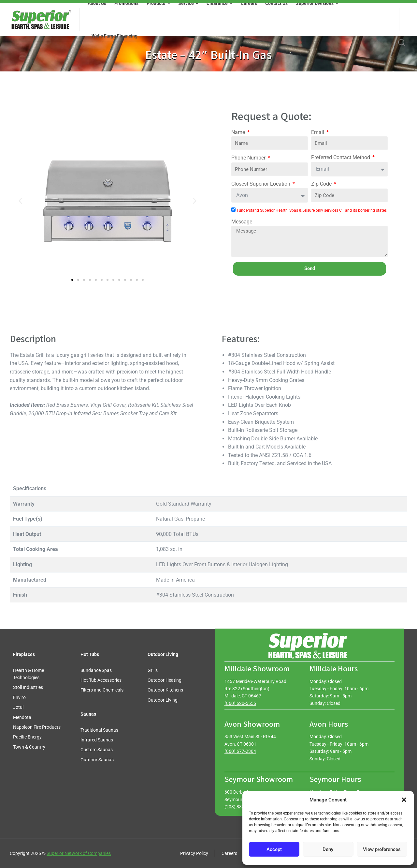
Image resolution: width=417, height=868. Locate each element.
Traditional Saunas (99, 730)
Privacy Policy (194, 853)
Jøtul (18, 707)
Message (242, 222)
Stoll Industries (28, 687)
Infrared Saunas (97, 740)
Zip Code (322, 184)
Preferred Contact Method (341, 157)
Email (318, 132)
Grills (153, 670)
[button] (404, 800)
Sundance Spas (96, 670)
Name (239, 132)
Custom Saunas (97, 750)
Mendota (22, 717)
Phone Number (249, 158)
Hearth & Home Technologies (29, 674)
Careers (229, 853)
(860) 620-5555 (240, 703)
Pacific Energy (27, 737)
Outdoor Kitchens (165, 690)
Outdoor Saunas (97, 760)
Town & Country (29, 747)
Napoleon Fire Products (37, 727)
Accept (274, 849)
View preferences (382, 849)
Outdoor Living (163, 700)
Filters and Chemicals (102, 690)
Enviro (19, 697)
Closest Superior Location (261, 184)
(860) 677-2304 (240, 751)
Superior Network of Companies (79, 853)
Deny (328, 849)
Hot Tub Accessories (101, 680)
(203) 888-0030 (240, 807)
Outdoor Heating (165, 680)
